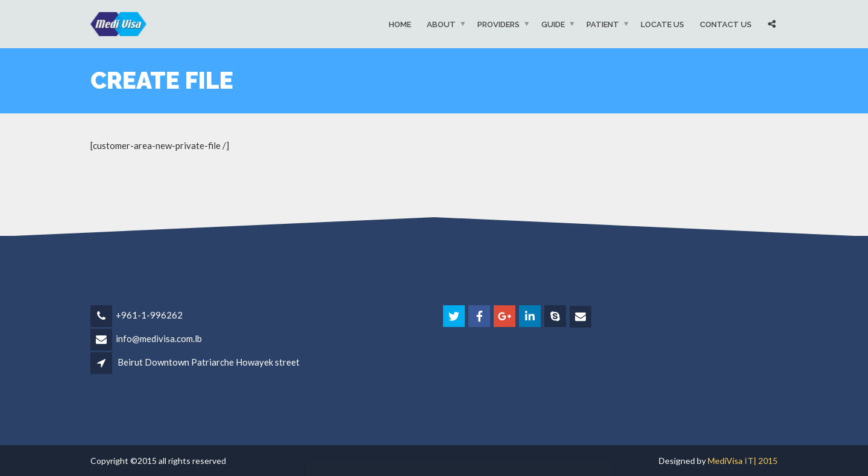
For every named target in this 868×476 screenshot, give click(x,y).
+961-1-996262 (149, 315)
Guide (553, 24)
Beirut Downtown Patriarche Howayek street (209, 362)
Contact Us (726, 24)
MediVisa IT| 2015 (743, 461)
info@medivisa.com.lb (159, 338)
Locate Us (662, 24)
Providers (498, 24)
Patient (603, 24)
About (441, 24)
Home (400, 24)
